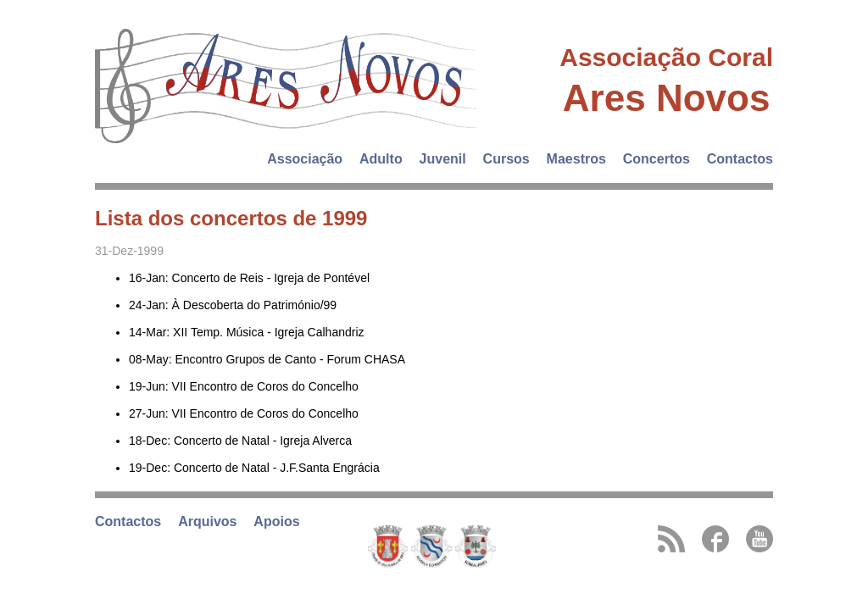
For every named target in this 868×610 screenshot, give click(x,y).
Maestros (576, 159)
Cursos (506, 159)
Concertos (657, 159)
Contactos (740, 159)
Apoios (276, 521)
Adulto (381, 159)
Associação (305, 159)
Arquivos (207, 521)
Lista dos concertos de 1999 (231, 218)
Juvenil (443, 159)
